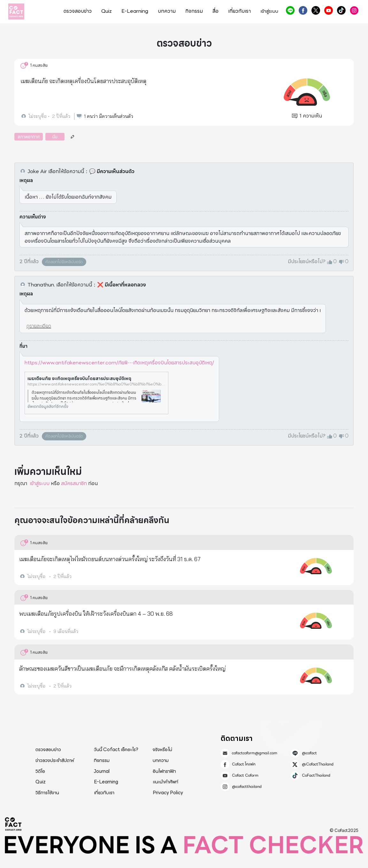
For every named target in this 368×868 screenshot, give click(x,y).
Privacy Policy (168, 793)
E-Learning (135, 11)
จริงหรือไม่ (162, 750)
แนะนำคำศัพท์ (165, 782)
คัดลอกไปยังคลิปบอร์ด (64, 262)
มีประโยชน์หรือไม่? (307, 262)
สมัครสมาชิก (74, 483)
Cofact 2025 (13, 824)
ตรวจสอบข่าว (78, 11)
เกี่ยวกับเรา (239, 11)
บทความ (167, 11)
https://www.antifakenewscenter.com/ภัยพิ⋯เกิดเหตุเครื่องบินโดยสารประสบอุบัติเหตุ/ (119, 363)
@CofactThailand (316, 10)
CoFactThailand (341, 10)
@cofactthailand (354, 10)
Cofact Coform (329, 10)
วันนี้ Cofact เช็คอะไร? (116, 750)
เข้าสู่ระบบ (269, 11)
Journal (102, 771)
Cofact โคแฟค (303, 10)
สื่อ (215, 11)
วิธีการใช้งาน (47, 793)
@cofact (290, 10)
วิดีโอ (40, 771)
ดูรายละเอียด (39, 326)
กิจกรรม (194, 11)
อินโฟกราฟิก (164, 771)
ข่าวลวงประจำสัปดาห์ (55, 760)
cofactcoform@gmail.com (255, 753)
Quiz (107, 11)
